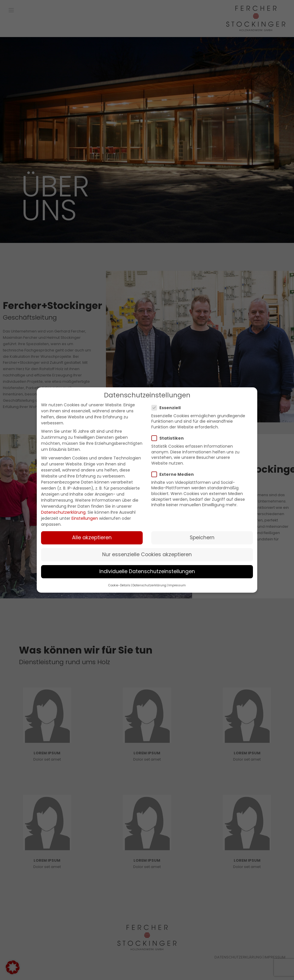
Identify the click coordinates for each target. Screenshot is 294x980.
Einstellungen (85, 518)
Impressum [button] (177, 585)
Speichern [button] (202, 538)
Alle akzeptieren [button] (92, 538)
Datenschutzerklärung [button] (149, 585)
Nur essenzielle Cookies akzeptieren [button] (147, 554)
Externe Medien (175, 474)
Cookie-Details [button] (119, 585)
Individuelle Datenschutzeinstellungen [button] (147, 571)
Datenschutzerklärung (63, 512)
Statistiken (170, 438)
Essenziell (168, 408)
